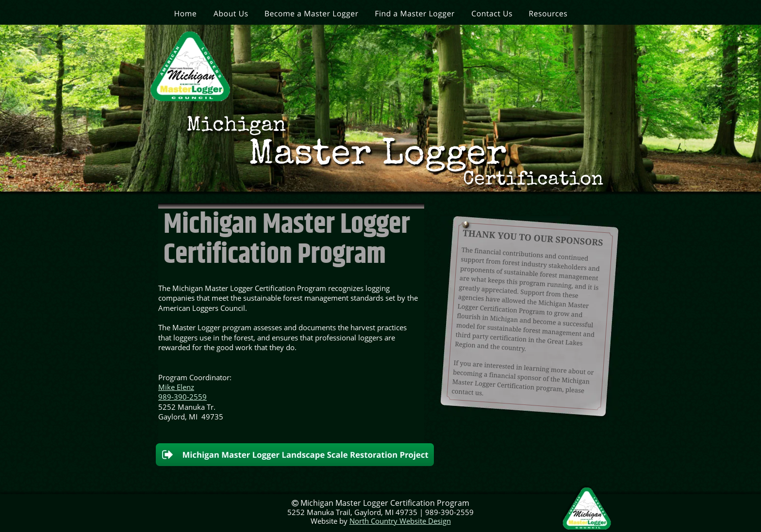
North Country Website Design (400, 521)
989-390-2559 (182, 397)
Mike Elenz (176, 387)
